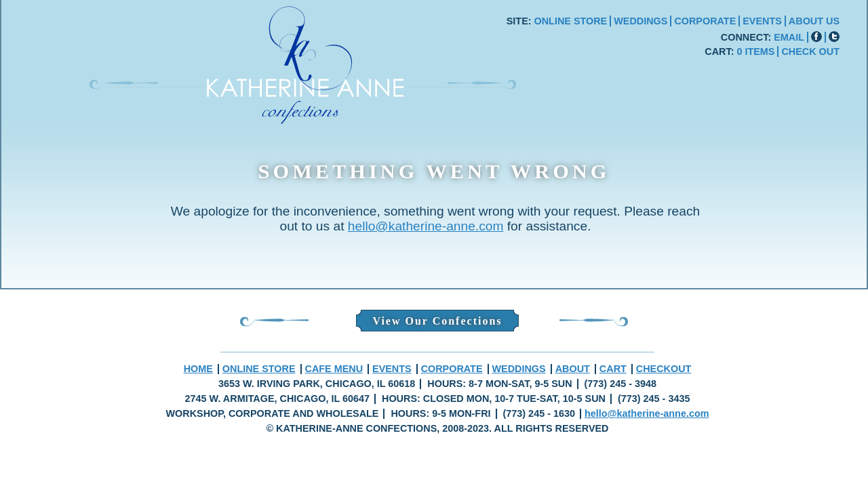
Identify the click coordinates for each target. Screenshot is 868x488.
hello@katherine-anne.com (426, 226)
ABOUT (573, 369)
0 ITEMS (755, 52)
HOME (198, 369)
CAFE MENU (334, 369)
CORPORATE (705, 21)
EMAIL (789, 37)
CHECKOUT (664, 369)
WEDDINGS (640, 21)
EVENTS (762, 21)
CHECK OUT (810, 52)
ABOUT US (814, 21)
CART (613, 369)
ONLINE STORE (571, 21)
